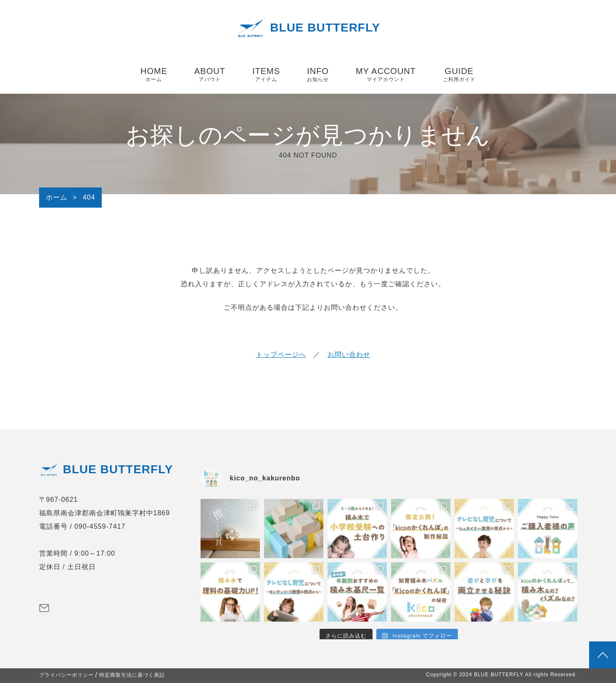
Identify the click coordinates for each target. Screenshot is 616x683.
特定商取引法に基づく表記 (132, 675)
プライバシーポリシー (66, 675)
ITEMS (266, 75)
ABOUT (210, 75)
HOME (154, 75)
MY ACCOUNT (386, 75)
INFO (318, 75)
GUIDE (459, 75)
